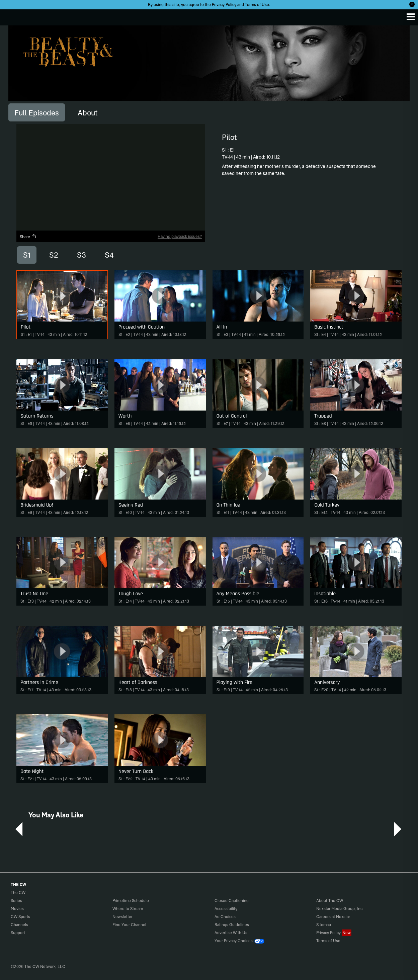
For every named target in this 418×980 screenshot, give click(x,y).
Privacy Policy (224, 5)
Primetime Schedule (131, 901)
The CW (12, 16)
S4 (109, 255)
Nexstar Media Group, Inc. (340, 909)
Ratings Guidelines (232, 925)
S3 (81, 255)
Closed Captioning (232, 901)
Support (18, 933)
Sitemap (324, 925)
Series (16, 901)
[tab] (37, 112)
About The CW (330, 901)
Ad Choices (225, 917)
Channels (19, 925)
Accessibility (226, 909)
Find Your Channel (129, 925)
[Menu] (411, 17)
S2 (54, 255)
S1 (27, 255)
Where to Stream (128, 909)
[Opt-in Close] (412, 4)
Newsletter (122, 917)
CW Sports (20, 917)
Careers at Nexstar (333, 917)
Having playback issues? (180, 236)
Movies (17, 909)
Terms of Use (257, 5)
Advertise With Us (231, 933)
